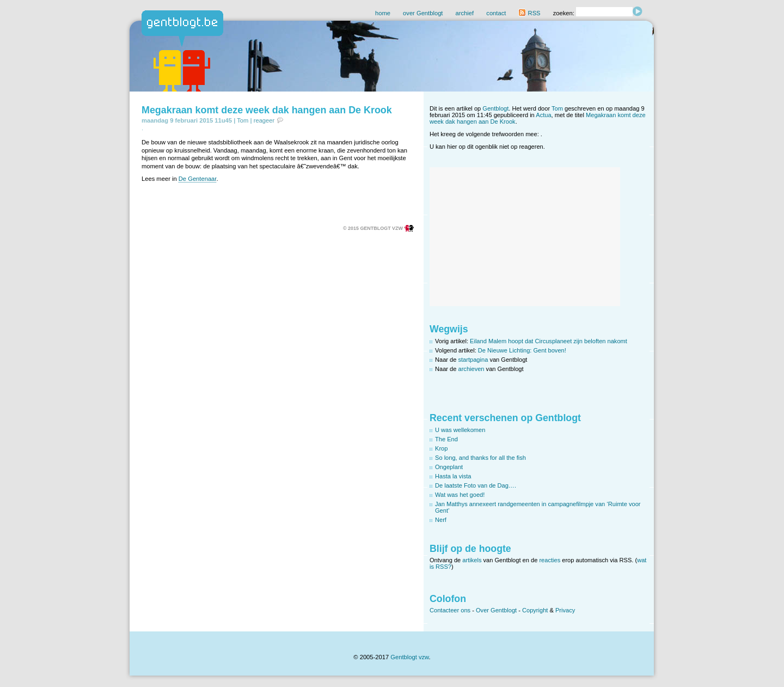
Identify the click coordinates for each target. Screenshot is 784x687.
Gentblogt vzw (409, 657)
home (383, 13)
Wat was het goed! (460, 495)
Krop (441, 448)
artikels (472, 560)
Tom (243, 120)
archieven (471, 369)
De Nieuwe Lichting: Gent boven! (522, 350)
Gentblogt (495, 108)
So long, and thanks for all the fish (480, 458)
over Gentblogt (423, 13)
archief (465, 13)
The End (446, 439)
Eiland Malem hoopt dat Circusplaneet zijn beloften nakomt (549, 341)
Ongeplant (449, 467)
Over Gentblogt (496, 610)
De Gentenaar (198, 179)
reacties (550, 560)
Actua (543, 115)
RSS (529, 13)
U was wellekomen (460, 430)
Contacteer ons (450, 610)
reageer (264, 120)
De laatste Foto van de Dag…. (476, 485)
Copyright (535, 610)
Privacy (565, 610)
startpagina (473, 360)
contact (496, 13)
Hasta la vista (453, 476)
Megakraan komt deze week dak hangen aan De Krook (267, 110)
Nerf (441, 520)
